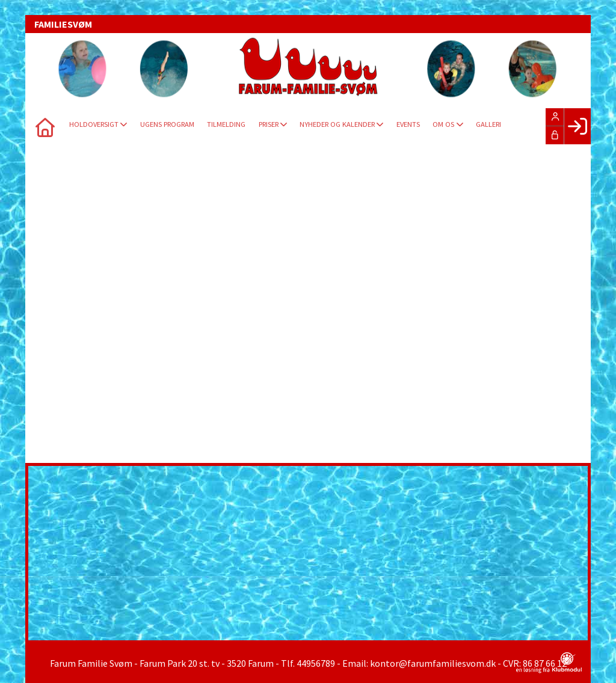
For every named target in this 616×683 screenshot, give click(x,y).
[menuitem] (43, 126)
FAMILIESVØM (63, 24)
